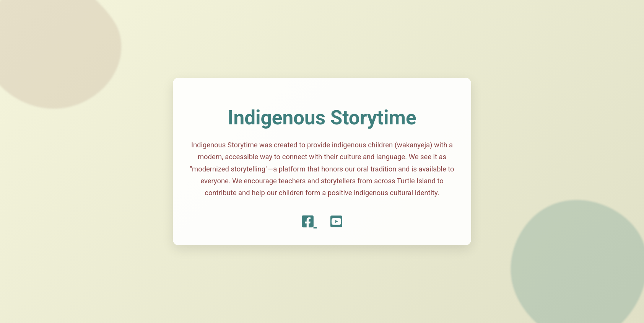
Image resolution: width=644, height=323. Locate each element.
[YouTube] (336, 222)
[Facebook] (309, 222)
